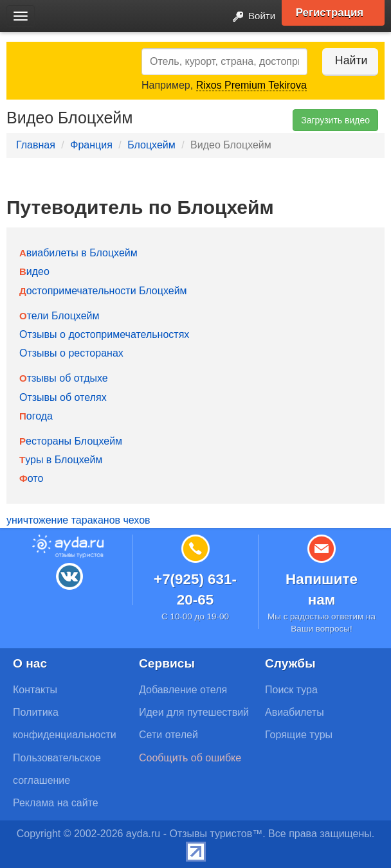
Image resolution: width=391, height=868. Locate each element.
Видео (34, 271)
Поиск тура (291, 690)
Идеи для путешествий (194, 712)
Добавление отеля (183, 690)
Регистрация (334, 13)
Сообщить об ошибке (190, 758)
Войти (249, 17)
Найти (346, 60)
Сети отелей (168, 735)
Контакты (35, 690)
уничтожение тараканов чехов (78, 520)
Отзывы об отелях (63, 397)
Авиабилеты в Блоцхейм (78, 253)
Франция (91, 145)
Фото (31, 478)
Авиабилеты (295, 712)
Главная (36, 145)
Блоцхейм (151, 145)
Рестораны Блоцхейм (71, 441)
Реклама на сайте (56, 803)
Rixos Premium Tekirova (251, 85)
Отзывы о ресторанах (71, 353)
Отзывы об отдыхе (64, 378)
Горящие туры (299, 735)
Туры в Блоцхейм (61, 460)
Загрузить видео (335, 120)
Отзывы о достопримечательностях (104, 334)
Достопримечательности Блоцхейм (103, 291)
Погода (36, 416)
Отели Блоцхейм (59, 316)
